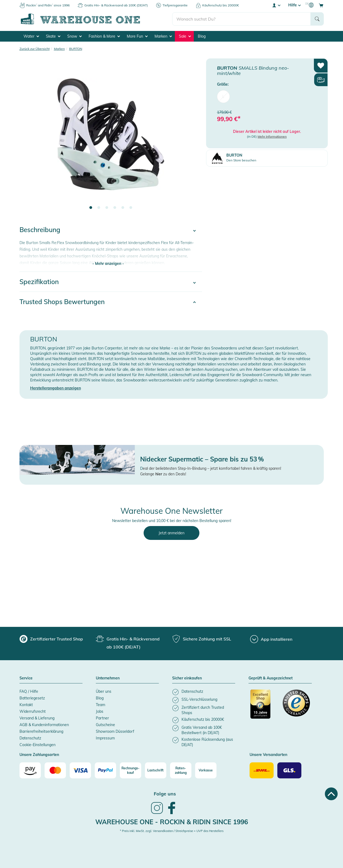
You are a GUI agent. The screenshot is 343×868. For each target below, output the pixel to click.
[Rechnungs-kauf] (131, 770)
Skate (53, 36)
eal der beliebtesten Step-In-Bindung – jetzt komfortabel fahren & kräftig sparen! (212, 468)
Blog (202, 36)
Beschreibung (40, 230)
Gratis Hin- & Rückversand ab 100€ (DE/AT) (116, 5)
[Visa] (80, 770)
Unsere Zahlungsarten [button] (39, 755)
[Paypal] (105, 770)
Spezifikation (39, 282)
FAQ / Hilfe (29, 691)
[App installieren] (271, 639)
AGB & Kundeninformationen (44, 725)
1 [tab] (91, 208)
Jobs (100, 711)
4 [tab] (115, 208)
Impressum (105, 738)
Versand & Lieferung (37, 718)
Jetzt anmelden (171, 533)
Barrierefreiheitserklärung (41, 731)
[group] (51, 639)
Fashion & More (104, 36)
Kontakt (26, 705)
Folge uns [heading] (165, 794)
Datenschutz (30, 738)
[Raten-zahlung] (181, 770)
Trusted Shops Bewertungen (62, 302)
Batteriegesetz (32, 698)
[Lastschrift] (156, 770)
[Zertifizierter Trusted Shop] (264, 707)
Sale (185, 36)
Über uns (104, 691)
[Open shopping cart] (321, 5)
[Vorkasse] (206, 770)
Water (31, 36)
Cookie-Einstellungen (38, 745)
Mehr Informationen (272, 136)
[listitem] (204, 692)
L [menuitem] (223, 97)
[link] (157, 813)
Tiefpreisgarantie (175, 5)
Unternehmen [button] (108, 678)
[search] (241, 19)
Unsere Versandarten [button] (268, 755)
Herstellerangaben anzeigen (56, 388)
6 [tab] (131, 208)
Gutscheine (105, 725)
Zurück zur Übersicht (35, 49)
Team (100, 705)
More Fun (137, 36)
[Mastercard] (55, 770)
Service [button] (26, 678)
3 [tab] (107, 208)
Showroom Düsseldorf (115, 731)
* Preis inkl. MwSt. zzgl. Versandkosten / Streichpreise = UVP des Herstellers (172, 831)
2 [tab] (99, 208)
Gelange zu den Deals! (163, 474)
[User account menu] (276, 5)
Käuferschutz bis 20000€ (221, 5)
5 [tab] (123, 208)
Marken (163, 36)
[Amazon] (30, 770)
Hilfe (294, 5)
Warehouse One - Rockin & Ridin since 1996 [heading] (172, 822)
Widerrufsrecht (33, 711)
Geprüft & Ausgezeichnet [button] (271, 678)
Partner (102, 718)
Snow (74, 36)
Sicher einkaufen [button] (187, 678)
